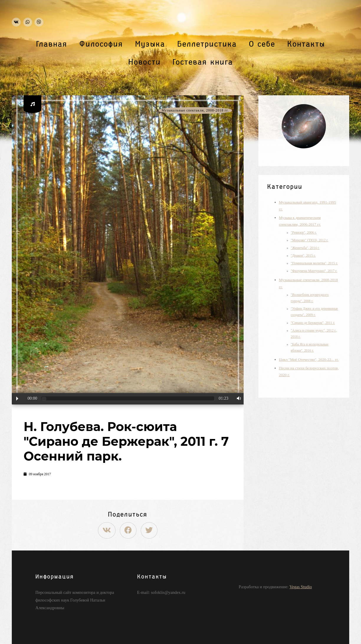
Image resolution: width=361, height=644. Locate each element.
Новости (145, 62)
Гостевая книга (203, 62)
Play (17, 399)
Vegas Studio (301, 587)
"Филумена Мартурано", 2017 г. (314, 271)
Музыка (150, 44)
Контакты (306, 44)
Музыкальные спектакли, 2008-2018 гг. (195, 110)
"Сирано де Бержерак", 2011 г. (313, 323)
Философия (101, 44)
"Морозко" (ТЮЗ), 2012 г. (310, 240)
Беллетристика (207, 44)
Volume (238, 398)
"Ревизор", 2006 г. (304, 233)
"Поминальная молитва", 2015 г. (314, 263)
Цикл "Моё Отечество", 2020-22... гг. (309, 359)
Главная (52, 44)
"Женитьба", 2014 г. (305, 248)
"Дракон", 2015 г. (303, 256)
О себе (262, 44)
